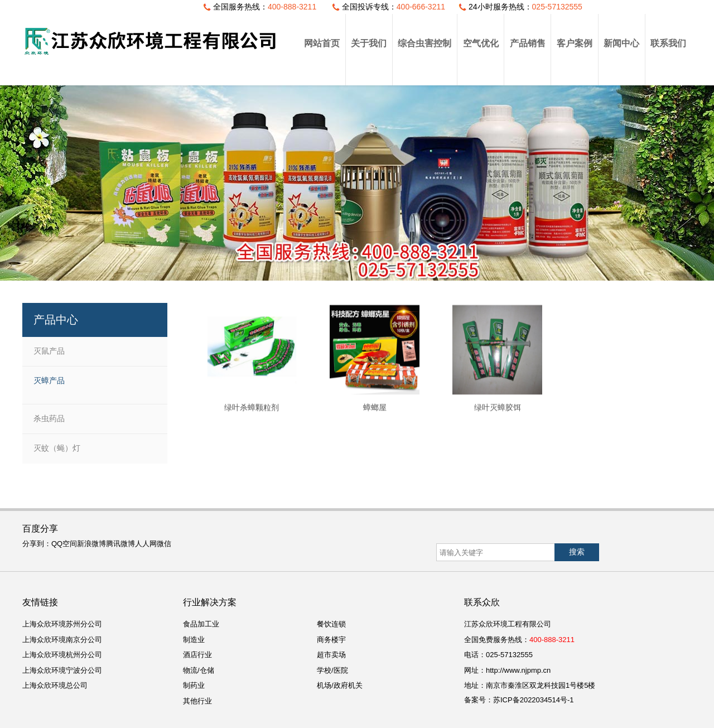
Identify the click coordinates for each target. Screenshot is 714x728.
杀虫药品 (49, 418)
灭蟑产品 (49, 380)
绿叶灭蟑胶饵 (498, 415)
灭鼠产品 (49, 351)
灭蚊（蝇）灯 (57, 448)
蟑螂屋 (375, 415)
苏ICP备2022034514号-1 (534, 700)
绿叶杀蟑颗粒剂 (252, 415)
